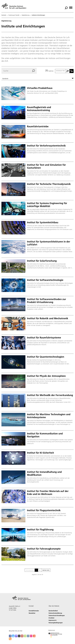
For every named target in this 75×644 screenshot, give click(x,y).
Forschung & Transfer (14, 15)
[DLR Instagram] (28, 637)
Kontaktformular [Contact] (34, 611)
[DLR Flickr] (31, 637)
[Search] (19, 71)
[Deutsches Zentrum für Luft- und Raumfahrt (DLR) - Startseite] (14, 7)
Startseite (4, 15)
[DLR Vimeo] (25, 637)
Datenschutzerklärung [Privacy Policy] (55, 613)
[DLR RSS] (10, 640)
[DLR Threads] (19, 637)
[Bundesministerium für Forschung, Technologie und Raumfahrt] (56, 639)
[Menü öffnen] (71, 7)
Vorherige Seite (30, 570)
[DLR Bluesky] (13, 637)
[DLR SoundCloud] (34, 637)
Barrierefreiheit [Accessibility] (53, 611)
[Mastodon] (16, 637)
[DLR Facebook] (10, 637)
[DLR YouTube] (22, 637)
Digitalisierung (26, 15)
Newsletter (32, 613)
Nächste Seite (46, 570)
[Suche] (66, 8)
